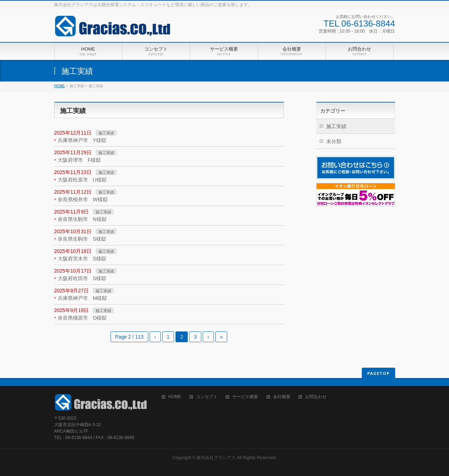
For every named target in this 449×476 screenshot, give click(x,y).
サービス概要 (245, 397)
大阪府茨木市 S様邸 (82, 259)
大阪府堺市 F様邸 (79, 160)
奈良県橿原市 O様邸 (82, 318)
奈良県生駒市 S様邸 (82, 239)
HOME (60, 86)
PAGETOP (378, 373)
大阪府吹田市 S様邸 (82, 278)
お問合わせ (316, 397)
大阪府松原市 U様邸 (82, 180)
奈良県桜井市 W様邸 (83, 199)
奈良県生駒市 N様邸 (82, 219)
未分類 (334, 141)
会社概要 (282, 397)
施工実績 (106, 133)
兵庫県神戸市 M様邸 (83, 298)
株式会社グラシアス (216, 458)
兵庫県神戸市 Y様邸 (82, 140)
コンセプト (207, 397)
